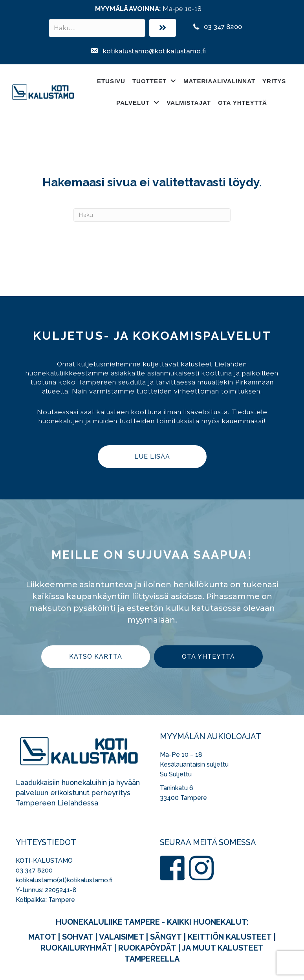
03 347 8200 (34, 870)
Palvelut (133, 103)
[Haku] (152, 215)
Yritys (274, 81)
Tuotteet (149, 81)
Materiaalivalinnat (219, 81)
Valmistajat (189, 103)
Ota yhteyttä (243, 103)
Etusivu (111, 81)
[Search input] (97, 28)
